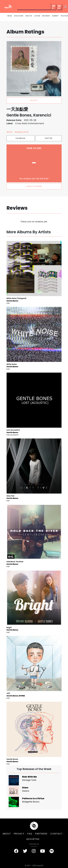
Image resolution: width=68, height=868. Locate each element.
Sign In (54, 7)
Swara (26, 791)
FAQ (30, 834)
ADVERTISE (33, 839)
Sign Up (59, 7)
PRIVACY (19, 834)
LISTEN (37, 16)
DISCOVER (19, 16)
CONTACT (56, 834)
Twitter (48, 138)
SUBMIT (55, 16)
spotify (34, 100)
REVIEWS (46, 16)
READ (10, 16)
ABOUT (7, 834)
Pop (8, 303)
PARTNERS (41, 834)
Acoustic (14, 435)
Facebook (21, 138)
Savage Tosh (29, 780)
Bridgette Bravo (31, 802)
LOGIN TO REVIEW (34, 186)
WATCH (29, 16)
